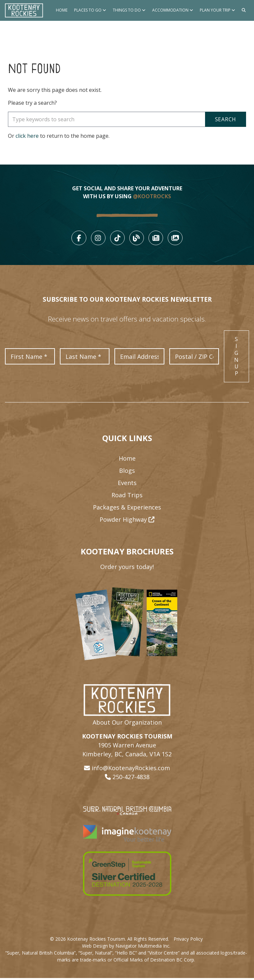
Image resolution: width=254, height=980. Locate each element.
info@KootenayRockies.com (131, 770)
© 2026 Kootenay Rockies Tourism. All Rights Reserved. (109, 941)
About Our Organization (127, 724)
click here (27, 136)
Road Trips (127, 497)
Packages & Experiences (127, 509)
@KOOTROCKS (152, 196)
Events (127, 485)
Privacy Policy (188, 941)
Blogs (127, 472)
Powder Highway (127, 521)
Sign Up (236, 358)
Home (62, 10)
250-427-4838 (131, 779)
